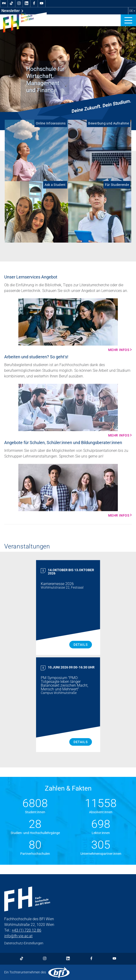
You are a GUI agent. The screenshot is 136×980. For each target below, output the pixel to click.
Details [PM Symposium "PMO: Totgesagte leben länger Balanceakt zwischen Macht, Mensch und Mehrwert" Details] (81, 742)
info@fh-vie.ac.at (18, 936)
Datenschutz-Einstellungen (24, 943)
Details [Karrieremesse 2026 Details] (81, 645)
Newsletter (12, 11)
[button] (128, 20)
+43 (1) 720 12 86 (27, 930)
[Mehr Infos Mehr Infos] (68, 325)
